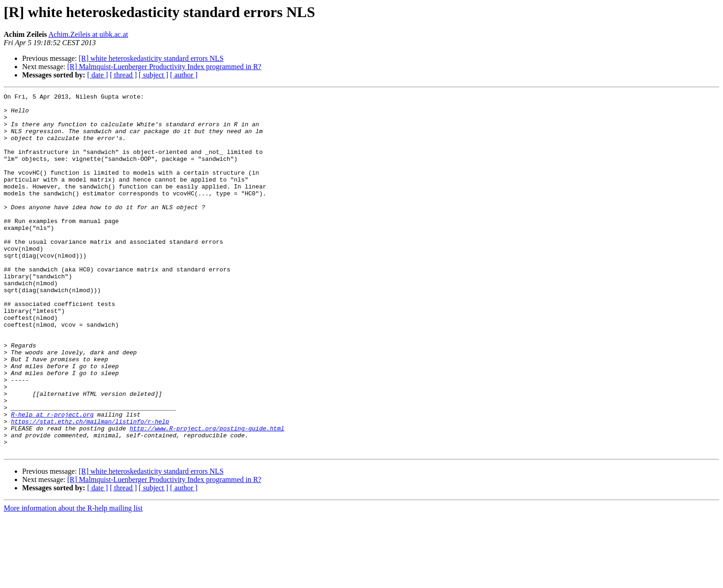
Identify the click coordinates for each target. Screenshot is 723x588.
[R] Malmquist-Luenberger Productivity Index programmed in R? (164, 67)
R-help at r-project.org (52, 479)
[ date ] (98, 75)
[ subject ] (154, 75)
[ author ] (184, 75)
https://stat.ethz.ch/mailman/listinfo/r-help (90, 488)
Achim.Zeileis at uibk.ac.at (88, 34)
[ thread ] (123, 75)
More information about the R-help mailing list (73, 580)
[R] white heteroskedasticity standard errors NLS (151, 58)
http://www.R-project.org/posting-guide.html (207, 496)
